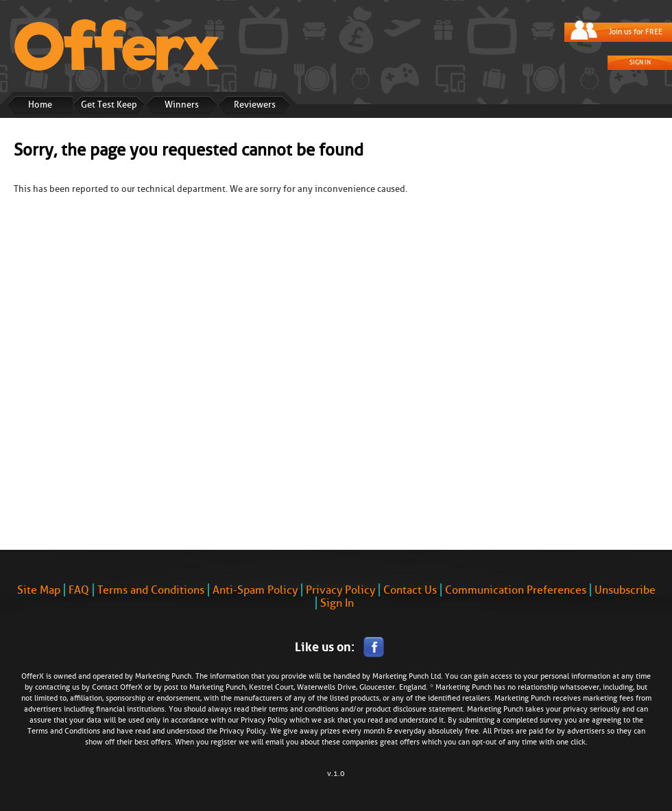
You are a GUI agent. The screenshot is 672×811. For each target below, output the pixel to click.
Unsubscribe (625, 590)
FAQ (79, 590)
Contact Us (410, 590)
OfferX (131, 687)
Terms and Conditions (151, 590)
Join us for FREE (636, 32)
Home (40, 105)
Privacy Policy (340, 590)
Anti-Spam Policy (255, 590)
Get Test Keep (109, 105)
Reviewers (255, 105)
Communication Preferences (516, 590)
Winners (182, 105)
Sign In (640, 62)
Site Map (39, 590)
